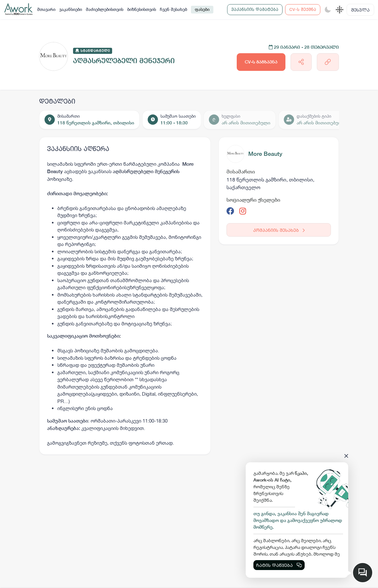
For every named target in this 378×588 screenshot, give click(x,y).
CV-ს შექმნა (303, 9)
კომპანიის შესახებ (279, 230)
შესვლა (360, 10)
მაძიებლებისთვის (105, 9)
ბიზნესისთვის (142, 9)
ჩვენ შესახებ (173, 9)
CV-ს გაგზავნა (261, 62)
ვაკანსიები (71, 9)
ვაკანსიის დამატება (255, 9)
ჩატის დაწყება (279, 565)
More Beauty (265, 154)
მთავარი (46, 9)
